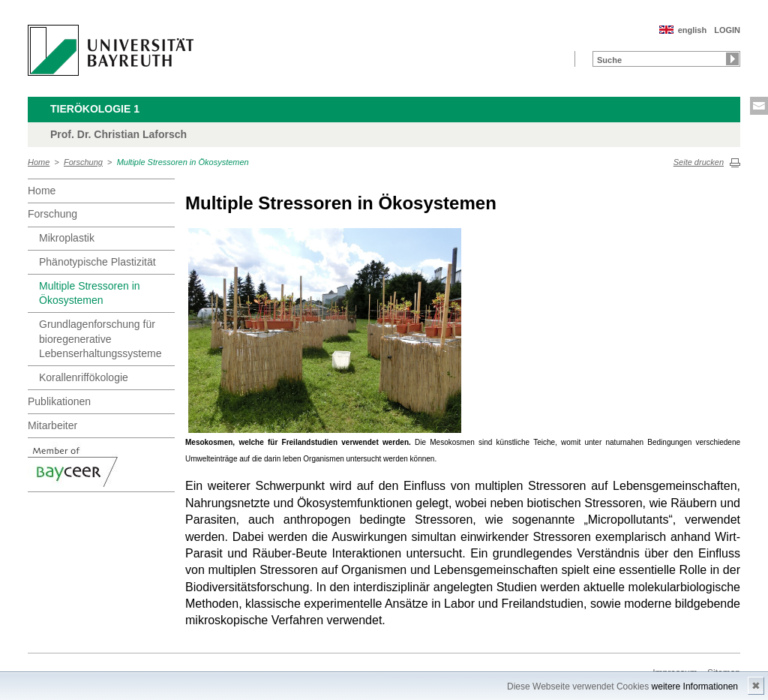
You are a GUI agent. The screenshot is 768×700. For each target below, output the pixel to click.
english (693, 30)
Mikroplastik (67, 238)
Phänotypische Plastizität (97, 262)
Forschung (83, 162)
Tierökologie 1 (95, 109)
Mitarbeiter (52, 425)
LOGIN (727, 30)
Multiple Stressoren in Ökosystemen (183, 162)
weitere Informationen (695, 686)
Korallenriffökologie (84, 377)
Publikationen (59, 401)
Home (39, 162)
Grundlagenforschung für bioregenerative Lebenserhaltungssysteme (100, 339)
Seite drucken (699, 162)
